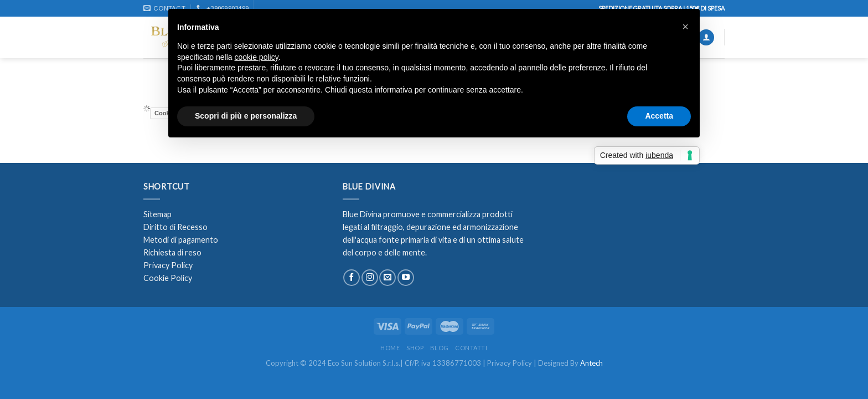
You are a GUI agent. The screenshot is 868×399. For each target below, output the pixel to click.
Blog (440, 348)
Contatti (471, 348)
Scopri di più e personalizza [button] (246, 116)
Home (390, 348)
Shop (415, 348)
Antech (591, 363)
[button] (685, 27)
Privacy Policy (168, 265)
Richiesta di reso (172, 252)
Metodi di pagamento (181, 240)
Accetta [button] (659, 116)
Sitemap (157, 214)
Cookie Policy (168, 278)
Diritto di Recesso (175, 227)
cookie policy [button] (257, 57)
